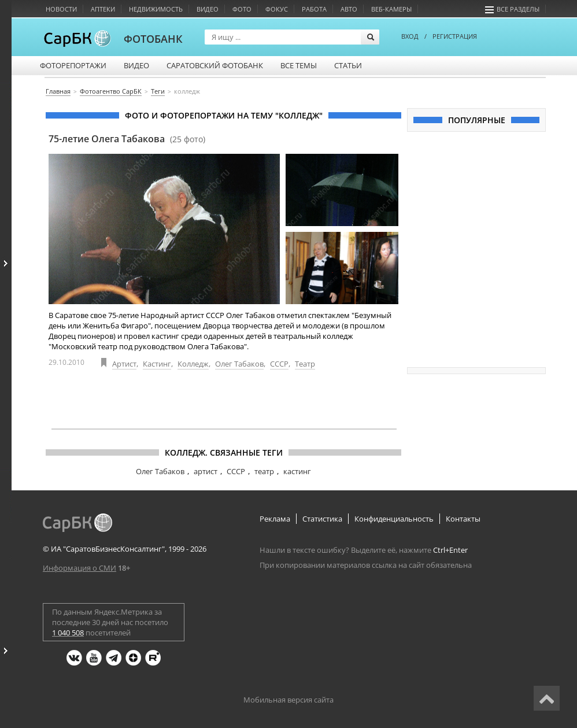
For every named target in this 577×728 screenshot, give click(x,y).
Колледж (193, 364)
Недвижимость (156, 9)
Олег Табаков (239, 364)
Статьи (348, 65)
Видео (208, 9)
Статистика (322, 519)
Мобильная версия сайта (288, 700)
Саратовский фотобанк (215, 65)
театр (264, 471)
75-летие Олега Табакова (127, 139)
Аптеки (103, 9)
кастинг (297, 471)
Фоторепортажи (73, 65)
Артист (124, 364)
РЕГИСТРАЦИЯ (455, 36)
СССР (279, 364)
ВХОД (410, 36)
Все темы (299, 65)
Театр (305, 364)
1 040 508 (68, 633)
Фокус (277, 9)
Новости (61, 9)
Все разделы (512, 9)
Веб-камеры (391, 9)
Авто (349, 9)
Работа (314, 9)
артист (206, 471)
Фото (242, 9)
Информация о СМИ (79, 568)
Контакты (463, 519)
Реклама (275, 519)
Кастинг (157, 364)
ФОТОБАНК (153, 39)
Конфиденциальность (394, 519)
